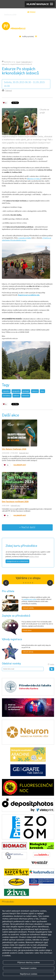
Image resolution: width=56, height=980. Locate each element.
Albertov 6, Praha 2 (34, 179)
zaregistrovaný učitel (30, 599)
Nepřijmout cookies (29, 974)
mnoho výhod (34, 557)
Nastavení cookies (29, 968)
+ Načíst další (27, 527)
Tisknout (9, 91)
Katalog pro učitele (10, 14)
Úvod (18, 62)
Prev (6, 583)
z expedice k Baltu (25, 238)
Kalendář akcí (26, 62)
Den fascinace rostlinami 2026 (15, 502)
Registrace (23, 12)
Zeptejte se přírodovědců (28, 14)
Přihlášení (32, 12)
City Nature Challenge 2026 (14, 449)
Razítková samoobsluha (45, 14)
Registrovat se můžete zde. (29, 295)
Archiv (52, 664)
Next (50, 583)
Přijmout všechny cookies (29, 962)
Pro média (27, 17)
